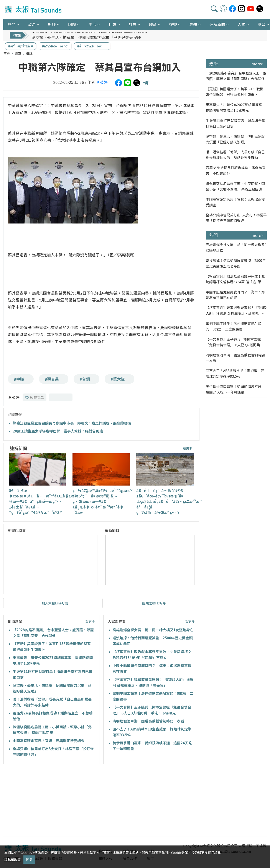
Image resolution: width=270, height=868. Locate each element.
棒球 (29, 53)
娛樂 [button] (173, 24)
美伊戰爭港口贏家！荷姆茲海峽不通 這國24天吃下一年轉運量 (235, 389)
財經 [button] (52, 24)
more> (257, 64)
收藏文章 (35, 397)
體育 (18, 53)
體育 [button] (153, 24)
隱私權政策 (12, 859)
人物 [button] (241, 24)
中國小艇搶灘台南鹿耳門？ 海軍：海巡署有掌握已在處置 (235, 295)
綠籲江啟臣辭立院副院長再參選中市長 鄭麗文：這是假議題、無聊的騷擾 (72, 423)
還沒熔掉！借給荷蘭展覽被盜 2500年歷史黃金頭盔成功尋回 (236, 263)
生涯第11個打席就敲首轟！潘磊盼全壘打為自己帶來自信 (235, 123)
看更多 (188, 448)
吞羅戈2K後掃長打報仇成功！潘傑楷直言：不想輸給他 (236, 170)
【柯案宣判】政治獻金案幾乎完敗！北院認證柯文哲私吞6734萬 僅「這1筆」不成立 (235, 279)
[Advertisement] (43, 801)
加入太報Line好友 (55, 603)
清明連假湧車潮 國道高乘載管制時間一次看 (148, 721)
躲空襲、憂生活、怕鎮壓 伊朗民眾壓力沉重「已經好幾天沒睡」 (235, 139)
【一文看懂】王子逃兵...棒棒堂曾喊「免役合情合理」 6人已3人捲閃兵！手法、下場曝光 (235, 342)
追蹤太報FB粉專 (154, 603)
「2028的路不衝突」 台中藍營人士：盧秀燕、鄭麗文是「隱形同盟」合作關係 (236, 76)
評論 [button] (133, 24)
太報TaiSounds (34, 10)
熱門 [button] (12, 24)
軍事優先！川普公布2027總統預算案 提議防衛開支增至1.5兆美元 (89, 35)
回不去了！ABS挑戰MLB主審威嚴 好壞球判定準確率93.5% (235, 373)
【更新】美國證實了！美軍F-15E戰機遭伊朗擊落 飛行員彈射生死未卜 (235, 92)
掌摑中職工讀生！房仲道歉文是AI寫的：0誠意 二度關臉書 (233, 326)
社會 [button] (112, 24)
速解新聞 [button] (217, 24)
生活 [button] (92, 24)
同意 (29, 859)
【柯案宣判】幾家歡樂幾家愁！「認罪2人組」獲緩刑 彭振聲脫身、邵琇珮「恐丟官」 (236, 310)
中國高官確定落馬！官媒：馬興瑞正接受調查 (49, 741)
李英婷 (102, 82)
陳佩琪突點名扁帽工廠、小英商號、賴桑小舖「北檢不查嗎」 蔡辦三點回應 (235, 186)
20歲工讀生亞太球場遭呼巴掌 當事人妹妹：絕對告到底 (58, 431)
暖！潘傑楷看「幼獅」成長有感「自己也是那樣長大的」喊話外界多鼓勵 (235, 155)
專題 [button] (193, 24)
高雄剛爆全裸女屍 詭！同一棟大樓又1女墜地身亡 (153, 630)
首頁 (7, 53)
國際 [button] (72, 24)
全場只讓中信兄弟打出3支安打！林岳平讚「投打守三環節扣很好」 (236, 218)
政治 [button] (32, 24)
